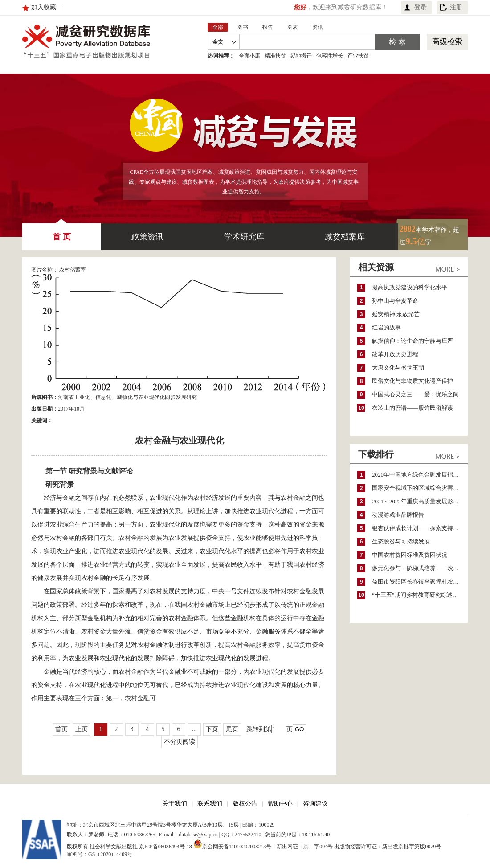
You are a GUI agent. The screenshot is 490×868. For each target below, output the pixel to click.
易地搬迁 (301, 56)
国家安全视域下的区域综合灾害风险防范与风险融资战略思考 (420, 488)
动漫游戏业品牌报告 (398, 515)
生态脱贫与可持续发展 (401, 541)
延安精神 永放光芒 (396, 314)
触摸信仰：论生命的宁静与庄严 (412, 341)
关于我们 (175, 804)
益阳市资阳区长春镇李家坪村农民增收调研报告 (420, 582)
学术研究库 (244, 237)
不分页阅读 (180, 742)
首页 (61, 729)
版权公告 (245, 804)
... (194, 729)
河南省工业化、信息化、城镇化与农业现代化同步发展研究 (127, 397)
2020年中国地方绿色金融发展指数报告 (420, 475)
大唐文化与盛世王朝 (398, 368)
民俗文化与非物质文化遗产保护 (412, 381)
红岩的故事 (386, 327)
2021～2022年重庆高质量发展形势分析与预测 (420, 501)
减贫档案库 (345, 237)
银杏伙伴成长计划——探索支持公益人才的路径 (420, 528)
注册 (456, 7)
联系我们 (210, 804)
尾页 (232, 729)
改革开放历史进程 (395, 354)
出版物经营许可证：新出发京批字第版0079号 (388, 847)
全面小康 (249, 56)
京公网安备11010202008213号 (233, 844)
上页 (82, 729)
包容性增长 (330, 56)
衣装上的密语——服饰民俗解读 (412, 408)
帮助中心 (280, 804)
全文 (218, 42)
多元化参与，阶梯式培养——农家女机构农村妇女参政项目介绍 (420, 568)
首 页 (62, 232)
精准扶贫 (275, 56)
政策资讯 (147, 237)
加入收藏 (44, 7)
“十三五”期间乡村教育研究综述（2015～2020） (420, 595)
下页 (212, 729)
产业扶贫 (358, 56)
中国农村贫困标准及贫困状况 (410, 555)
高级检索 (447, 42)
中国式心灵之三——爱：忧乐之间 (415, 394)
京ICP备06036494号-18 (165, 847)
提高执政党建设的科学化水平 (410, 287)
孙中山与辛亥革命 (395, 301)
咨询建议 (315, 804)
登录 (421, 7)
